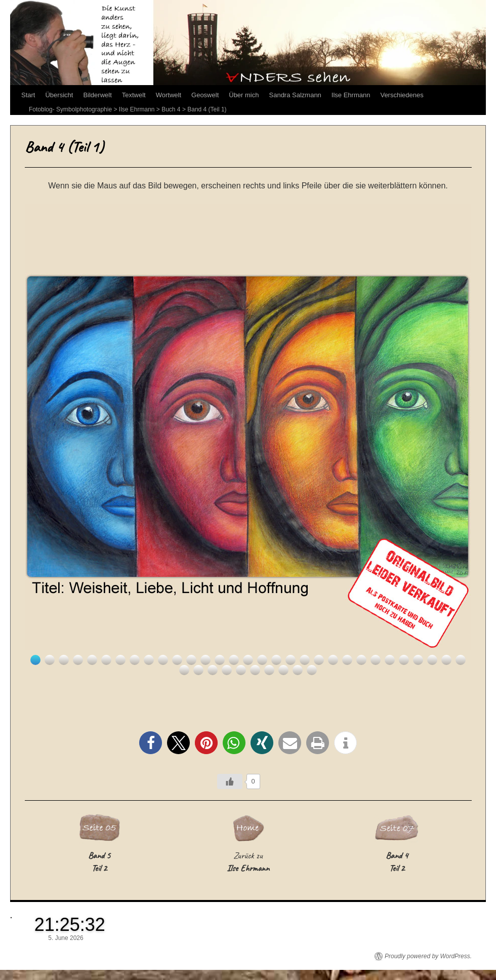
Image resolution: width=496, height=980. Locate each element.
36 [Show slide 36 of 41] (241, 670)
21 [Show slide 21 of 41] (319, 660)
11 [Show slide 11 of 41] (177, 660)
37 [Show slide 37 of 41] (255, 670)
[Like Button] (230, 781)
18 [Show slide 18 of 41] (276, 660)
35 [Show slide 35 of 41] (227, 670)
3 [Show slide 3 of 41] (64, 660)
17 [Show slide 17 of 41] (262, 660)
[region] (248, 440)
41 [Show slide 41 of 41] (312, 670)
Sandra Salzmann (295, 95)
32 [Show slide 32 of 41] (184, 670)
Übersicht (59, 95)
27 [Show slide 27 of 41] (404, 660)
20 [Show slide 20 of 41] (305, 660)
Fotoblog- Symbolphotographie (70, 109)
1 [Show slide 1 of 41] (35, 660)
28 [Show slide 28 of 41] (418, 660)
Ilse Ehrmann (351, 95)
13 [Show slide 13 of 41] (205, 660)
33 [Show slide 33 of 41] (198, 670)
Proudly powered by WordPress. (428, 956)
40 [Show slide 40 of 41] (298, 670)
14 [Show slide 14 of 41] (220, 660)
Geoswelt (205, 95)
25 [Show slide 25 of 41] (376, 660)
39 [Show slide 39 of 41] (283, 670)
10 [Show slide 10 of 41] (163, 660)
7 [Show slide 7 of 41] (120, 660)
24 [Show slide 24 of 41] (361, 660)
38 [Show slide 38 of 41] (269, 670)
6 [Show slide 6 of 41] (106, 660)
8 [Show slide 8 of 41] (135, 660)
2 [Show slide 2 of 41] (50, 660)
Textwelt (134, 95)
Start (28, 95)
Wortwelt (169, 95)
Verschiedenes (402, 95)
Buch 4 (171, 109)
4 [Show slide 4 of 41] (78, 660)
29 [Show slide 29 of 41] (432, 660)
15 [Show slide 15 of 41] (234, 660)
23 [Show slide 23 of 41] (347, 660)
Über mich (244, 95)
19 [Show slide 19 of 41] (291, 660)
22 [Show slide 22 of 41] (333, 660)
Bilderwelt (97, 95)
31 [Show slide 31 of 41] (461, 660)
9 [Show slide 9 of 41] (149, 660)
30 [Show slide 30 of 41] (446, 660)
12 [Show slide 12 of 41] (191, 660)
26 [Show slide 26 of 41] (390, 660)
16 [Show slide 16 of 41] (248, 660)
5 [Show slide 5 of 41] (92, 660)
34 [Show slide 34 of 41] (213, 670)
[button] (151, 743)
